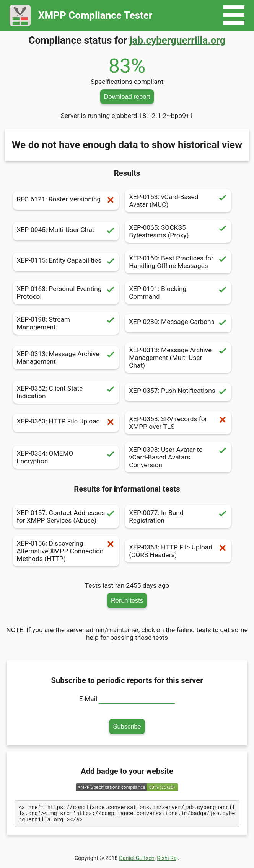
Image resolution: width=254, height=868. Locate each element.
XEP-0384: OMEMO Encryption (66, 457)
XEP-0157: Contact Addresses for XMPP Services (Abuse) (66, 517)
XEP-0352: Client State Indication (66, 392)
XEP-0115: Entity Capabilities (66, 262)
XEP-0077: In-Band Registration (178, 517)
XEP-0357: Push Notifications (178, 392)
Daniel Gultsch (137, 862)
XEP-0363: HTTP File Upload (66, 423)
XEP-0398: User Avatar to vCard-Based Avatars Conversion (178, 457)
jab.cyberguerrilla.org (178, 40)
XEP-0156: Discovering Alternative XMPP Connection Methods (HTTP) (66, 551)
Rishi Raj (167, 862)
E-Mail (88, 699)
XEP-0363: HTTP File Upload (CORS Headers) (178, 551)
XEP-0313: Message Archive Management (66, 358)
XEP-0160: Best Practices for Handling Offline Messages (178, 262)
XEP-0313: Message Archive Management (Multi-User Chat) (178, 358)
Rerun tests (127, 600)
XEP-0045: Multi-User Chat (66, 231)
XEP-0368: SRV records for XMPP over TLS (178, 423)
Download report (127, 96)
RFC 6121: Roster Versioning (66, 201)
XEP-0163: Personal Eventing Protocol (66, 293)
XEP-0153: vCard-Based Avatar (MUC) (178, 201)
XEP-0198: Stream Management (66, 323)
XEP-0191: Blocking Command (178, 293)
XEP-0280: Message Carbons (178, 323)
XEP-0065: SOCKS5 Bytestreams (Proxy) (178, 231)
